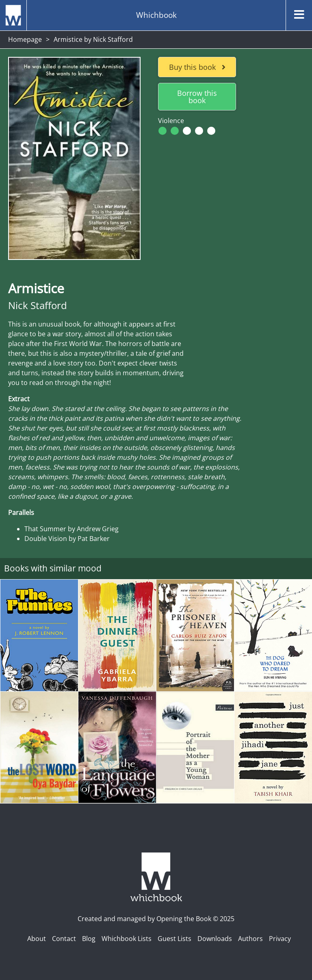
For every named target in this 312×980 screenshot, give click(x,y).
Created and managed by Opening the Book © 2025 (156, 919)
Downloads (215, 939)
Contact (64, 939)
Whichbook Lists (127, 939)
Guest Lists (174, 939)
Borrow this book (197, 97)
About (37, 939)
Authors (250, 939)
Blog (89, 939)
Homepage (25, 39)
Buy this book (197, 67)
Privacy (280, 939)
